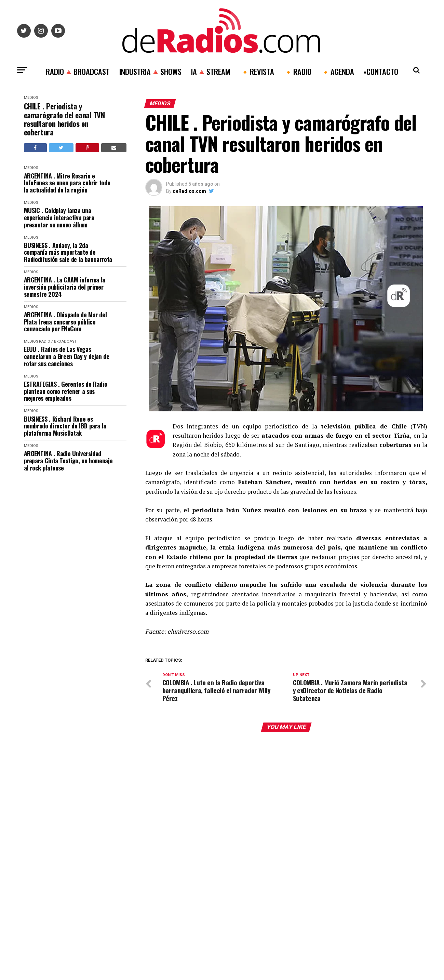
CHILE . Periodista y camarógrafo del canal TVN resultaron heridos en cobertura (64, 119)
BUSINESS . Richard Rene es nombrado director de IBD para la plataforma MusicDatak (65, 426)
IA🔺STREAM (211, 71)
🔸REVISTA (257, 71)
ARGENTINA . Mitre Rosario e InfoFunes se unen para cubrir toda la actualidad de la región (67, 183)
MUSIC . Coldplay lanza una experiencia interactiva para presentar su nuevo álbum (59, 217)
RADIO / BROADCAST (58, 341)
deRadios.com (189, 191)
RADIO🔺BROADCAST (78, 71)
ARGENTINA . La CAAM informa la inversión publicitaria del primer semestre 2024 (65, 287)
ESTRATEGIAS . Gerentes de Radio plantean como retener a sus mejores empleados (66, 391)
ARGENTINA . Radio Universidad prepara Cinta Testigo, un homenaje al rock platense (68, 461)
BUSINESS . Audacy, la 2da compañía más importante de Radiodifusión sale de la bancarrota (68, 252)
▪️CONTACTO (381, 71)
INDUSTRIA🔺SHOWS (150, 71)
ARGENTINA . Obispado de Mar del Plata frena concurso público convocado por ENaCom (65, 322)
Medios (31, 98)
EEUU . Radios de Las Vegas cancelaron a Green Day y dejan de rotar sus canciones (67, 356)
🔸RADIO (298, 71)
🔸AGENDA (338, 71)
